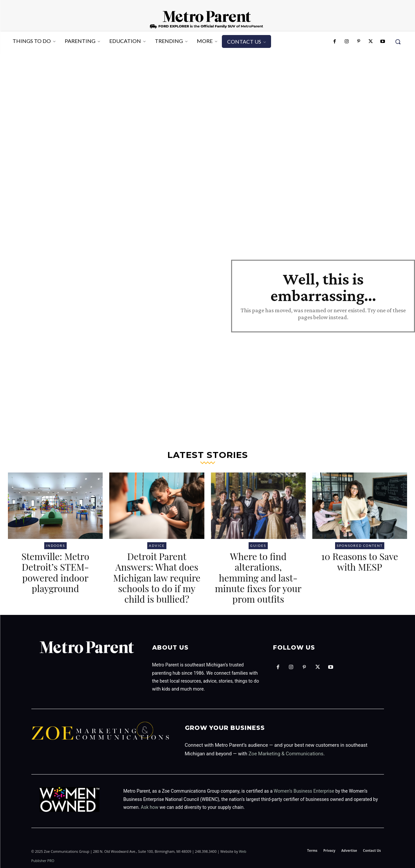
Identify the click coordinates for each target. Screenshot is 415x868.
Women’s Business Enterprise (304, 791)
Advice (157, 546)
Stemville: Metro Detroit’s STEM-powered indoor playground (55, 572)
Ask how (150, 807)
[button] (398, 42)
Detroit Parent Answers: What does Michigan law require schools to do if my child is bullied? (157, 578)
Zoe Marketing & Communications (286, 754)
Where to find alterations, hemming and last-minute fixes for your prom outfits (258, 578)
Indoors (55, 546)
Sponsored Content (360, 546)
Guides (258, 546)
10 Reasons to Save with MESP (360, 562)
